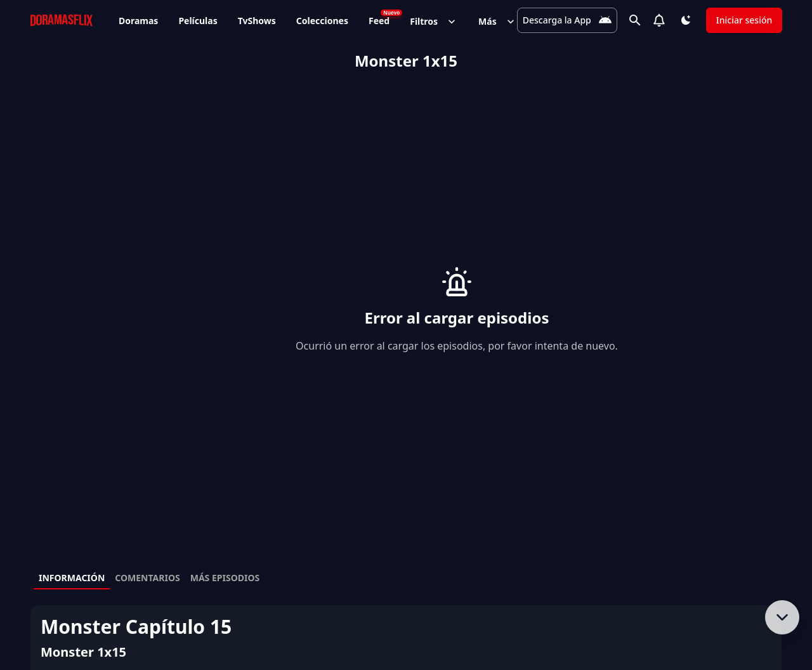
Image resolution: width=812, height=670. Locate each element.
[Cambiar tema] (685, 20)
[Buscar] (634, 20)
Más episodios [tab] (225, 578)
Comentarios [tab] (147, 578)
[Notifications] (658, 20)
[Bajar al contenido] (782, 617)
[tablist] (406, 579)
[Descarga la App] (566, 20)
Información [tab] (72, 578)
